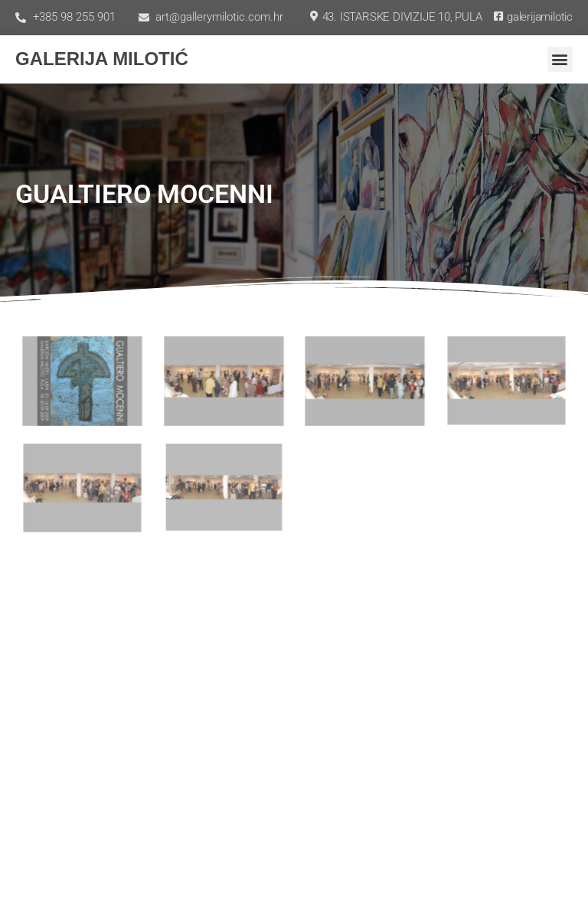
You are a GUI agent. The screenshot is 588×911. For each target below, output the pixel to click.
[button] (560, 59)
